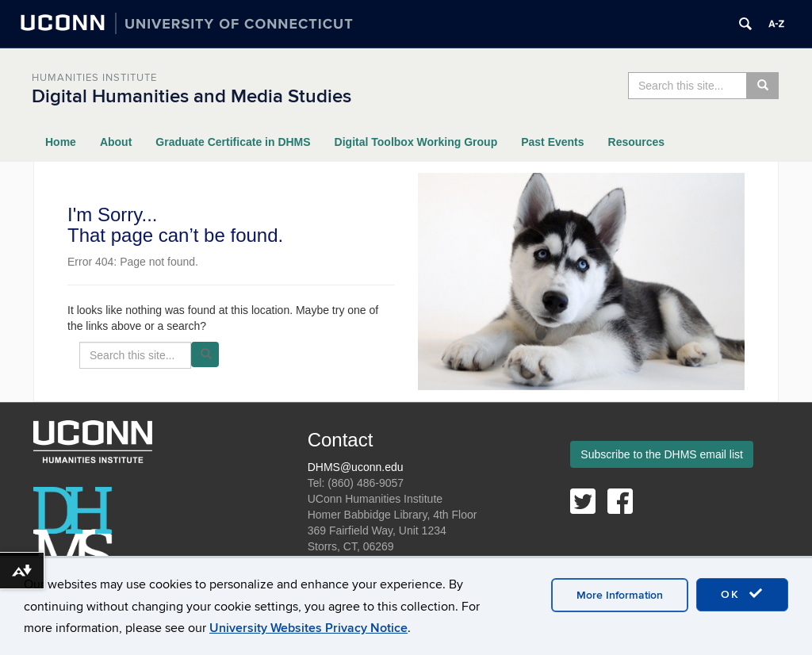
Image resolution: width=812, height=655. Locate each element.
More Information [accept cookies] (620, 598)
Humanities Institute (94, 78)
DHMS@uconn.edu (356, 467)
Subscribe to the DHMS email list (662, 454)
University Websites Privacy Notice (308, 630)
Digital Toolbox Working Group (416, 142)
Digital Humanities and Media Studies (192, 96)
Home (61, 142)
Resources (637, 142)
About (116, 142)
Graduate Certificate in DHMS (233, 142)
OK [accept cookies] (742, 596)
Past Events (552, 142)
